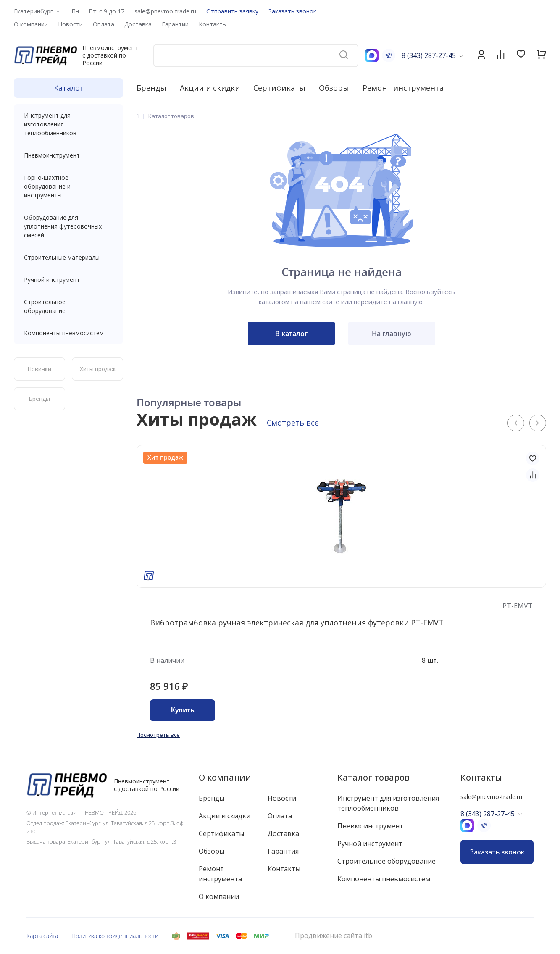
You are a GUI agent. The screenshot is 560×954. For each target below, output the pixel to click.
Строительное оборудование (68, 306)
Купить (183, 710)
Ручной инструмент (68, 280)
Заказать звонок (292, 11)
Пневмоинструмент (68, 155)
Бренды (151, 88)
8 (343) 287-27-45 (429, 55)
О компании (225, 777)
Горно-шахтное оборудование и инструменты (68, 186)
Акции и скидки (210, 88)
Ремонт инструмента (403, 88)
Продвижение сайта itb (334, 936)
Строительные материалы (62, 257)
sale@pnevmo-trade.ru (165, 11)
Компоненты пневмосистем (68, 333)
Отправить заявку (232, 11)
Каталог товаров (373, 777)
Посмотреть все (158, 735)
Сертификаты (279, 88)
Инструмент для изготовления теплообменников (68, 124)
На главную (392, 334)
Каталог (68, 88)
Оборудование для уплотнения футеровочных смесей (68, 226)
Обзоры (334, 88)
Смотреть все (293, 423)
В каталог (291, 334)
